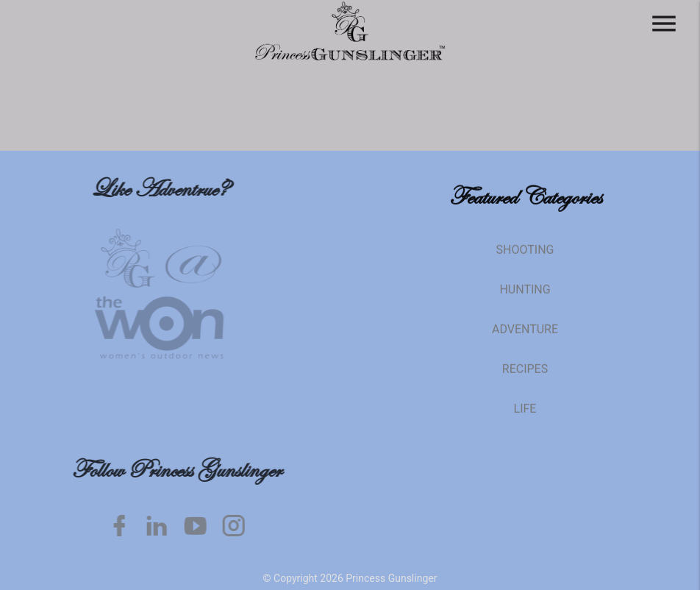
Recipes (525, 378)
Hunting (525, 298)
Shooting (525, 259)
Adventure (525, 338)
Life (525, 417)
